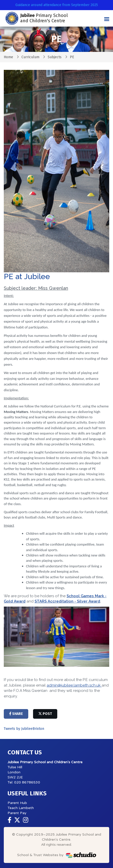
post (45, 714)
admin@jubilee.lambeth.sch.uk (74, 685)
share (16, 714)
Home (8, 57)
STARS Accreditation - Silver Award (67, 601)
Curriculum (30, 57)
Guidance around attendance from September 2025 (57, 5)
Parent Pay (17, 813)
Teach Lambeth (21, 808)
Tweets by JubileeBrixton (24, 729)
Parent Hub (17, 803)
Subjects (55, 57)
